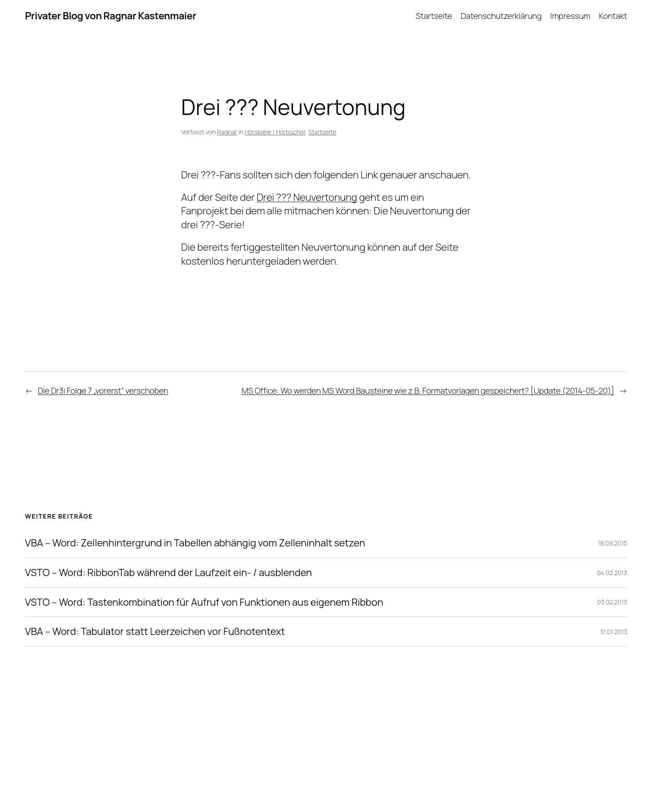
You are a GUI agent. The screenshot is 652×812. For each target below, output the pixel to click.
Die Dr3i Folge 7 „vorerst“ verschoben (103, 390)
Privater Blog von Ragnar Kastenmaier (111, 16)
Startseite (322, 132)
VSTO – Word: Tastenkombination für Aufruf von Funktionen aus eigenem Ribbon (204, 602)
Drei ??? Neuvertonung (307, 197)
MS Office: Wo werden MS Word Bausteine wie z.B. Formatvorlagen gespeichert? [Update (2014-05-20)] (428, 390)
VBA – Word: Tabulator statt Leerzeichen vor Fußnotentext (155, 632)
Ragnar (227, 132)
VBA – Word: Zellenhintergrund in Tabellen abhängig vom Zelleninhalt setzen (195, 543)
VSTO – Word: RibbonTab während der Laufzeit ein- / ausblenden (169, 573)
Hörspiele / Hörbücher (275, 132)
